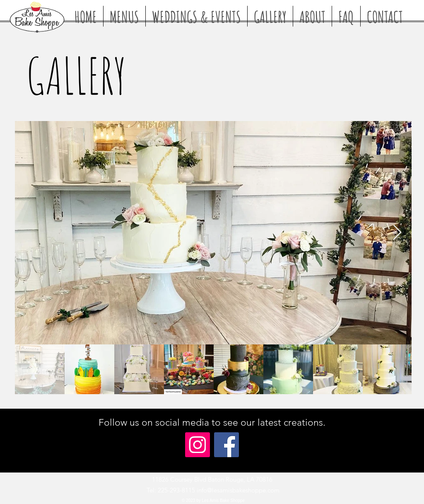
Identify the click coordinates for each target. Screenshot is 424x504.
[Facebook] (226, 445)
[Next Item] (397, 233)
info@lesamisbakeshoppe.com (238, 490)
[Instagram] (198, 445)
